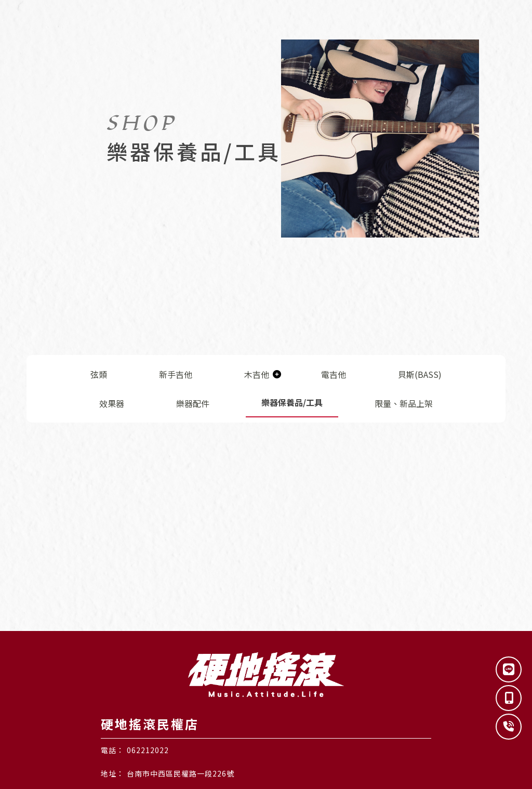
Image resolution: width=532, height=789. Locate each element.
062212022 (148, 750)
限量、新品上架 (404, 403)
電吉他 (334, 374)
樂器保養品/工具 (292, 402)
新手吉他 (176, 374)
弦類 (99, 374)
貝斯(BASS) (420, 374)
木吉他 (257, 374)
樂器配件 (193, 403)
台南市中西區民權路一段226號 (181, 773)
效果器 (112, 403)
